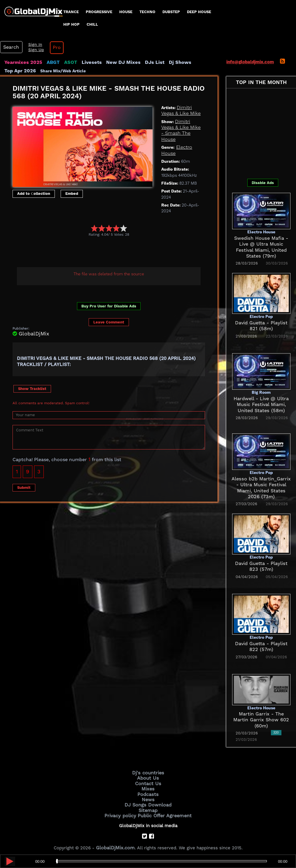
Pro (52, 48)
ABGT (49, 62)
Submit (24, 487)
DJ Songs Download (148, 802)
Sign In (32, 45)
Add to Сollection (34, 193)
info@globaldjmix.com (250, 62)
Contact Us (148, 782)
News (148, 797)
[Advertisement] (119, 252)
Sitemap (148, 807)
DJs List (142, 62)
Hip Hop (71, 24)
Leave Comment (109, 322)
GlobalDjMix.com (115, 843)
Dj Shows (165, 62)
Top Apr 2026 (194, 62)
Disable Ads (263, 183)
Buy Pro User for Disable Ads (109, 306)
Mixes (148, 787)
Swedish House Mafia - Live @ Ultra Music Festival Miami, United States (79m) (261, 244)
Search (10, 47)
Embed (72, 193)
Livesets (85, 62)
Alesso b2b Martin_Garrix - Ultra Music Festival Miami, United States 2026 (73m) (261, 485)
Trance (71, 12)
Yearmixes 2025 (21, 62)
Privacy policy (123, 812)
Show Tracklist (32, 388)
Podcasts (148, 792)
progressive (99, 12)
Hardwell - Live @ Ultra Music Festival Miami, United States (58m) (261, 404)
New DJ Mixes (113, 62)
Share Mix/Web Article (27, 71)
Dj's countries (148, 772)
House (126, 12)
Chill (92, 24)
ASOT (65, 62)
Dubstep (171, 12)
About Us (148, 777)
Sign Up (33, 50)
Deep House (199, 12)
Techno (147, 12)
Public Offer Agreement (163, 812)
